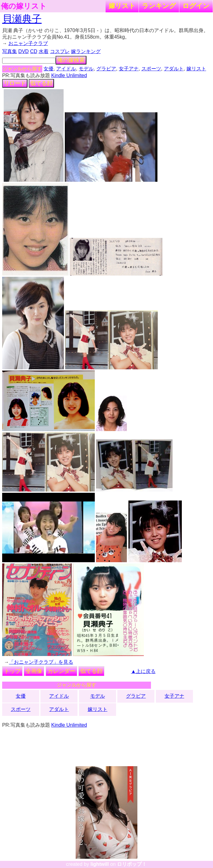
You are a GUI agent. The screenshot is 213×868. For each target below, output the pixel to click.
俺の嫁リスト (24, 6)
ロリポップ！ (132, 864)
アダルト (174, 69)
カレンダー (61, 671)
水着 (44, 51)
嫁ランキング (86, 51)
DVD (23, 51)
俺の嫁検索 (71, 60)
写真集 (10, 51)
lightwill (100, 864)
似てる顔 (41, 83)
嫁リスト (122, 6)
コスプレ (60, 51)
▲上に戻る (143, 671)
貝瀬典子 (22, 19)
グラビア (106, 69)
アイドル (66, 69)
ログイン (196, 6)
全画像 (34, 671)
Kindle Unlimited (69, 75)
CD (34, 51)
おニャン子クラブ (28, 43)
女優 (48, 69)
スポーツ (151, 69)
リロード (15, 83)
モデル (86, 69)
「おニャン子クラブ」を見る (41, 662)
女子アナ (129, 69)
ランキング (159, 6)
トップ (12, 671)
